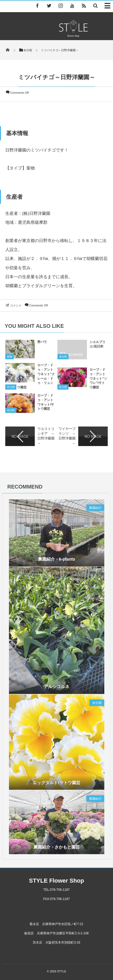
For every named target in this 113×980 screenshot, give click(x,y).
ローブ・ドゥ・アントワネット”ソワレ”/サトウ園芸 (98, 380)
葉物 (9, 359)
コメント (16, 305)
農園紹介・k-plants (57, 561)
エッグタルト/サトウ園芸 (56, 785)
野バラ (42, 344)
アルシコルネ (57, 689)
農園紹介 (95, 510)
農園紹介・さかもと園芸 (57, 849)
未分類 (63, 359)
